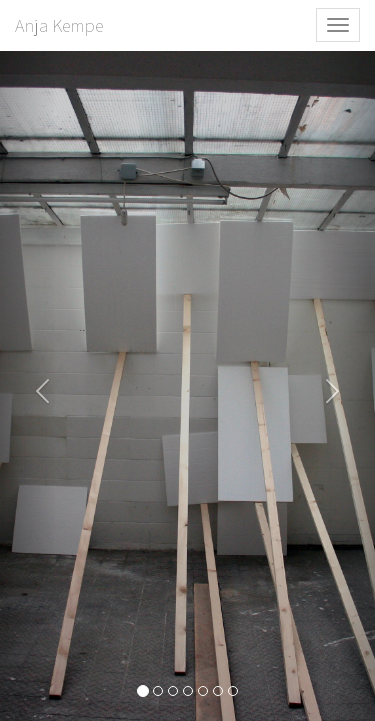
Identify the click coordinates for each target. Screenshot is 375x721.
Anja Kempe (59, 25)
